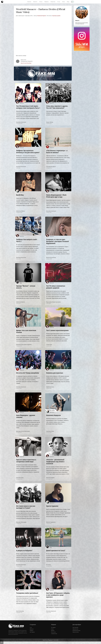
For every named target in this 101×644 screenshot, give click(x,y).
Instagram (32, 633)
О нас (59, 2)
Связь (63, 2)
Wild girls (53, 633)
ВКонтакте (32, 632)
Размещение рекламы (76, 633)
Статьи (41, 2)
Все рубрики (53, 630)
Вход (68, 2)
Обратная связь (75, 632)
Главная (29, 2)
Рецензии (53, 2)
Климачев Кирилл (42, 16)
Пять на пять (53, 635)
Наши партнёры (75, 630)
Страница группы (56, 16)
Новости (35, 2)
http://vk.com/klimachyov (26, 63)
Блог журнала (32, 635)
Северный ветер (54, 636)
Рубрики (47, 2)
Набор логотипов (76, 635)
